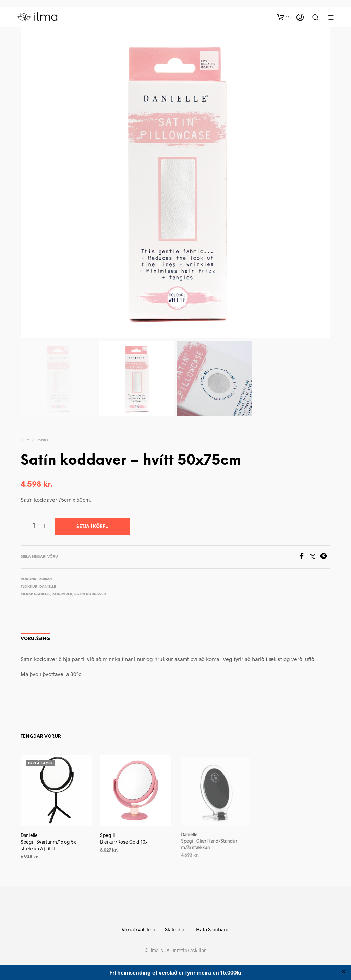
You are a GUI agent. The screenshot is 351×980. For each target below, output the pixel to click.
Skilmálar (176, 929)
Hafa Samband (213, 929)
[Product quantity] (34, 526)
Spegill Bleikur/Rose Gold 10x (125, 836)
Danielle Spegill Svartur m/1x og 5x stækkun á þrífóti (48, 842)
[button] (283, 17)
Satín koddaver (90, 594)
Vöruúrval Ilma (138, 929)
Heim (25, 440)
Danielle (44, 440)
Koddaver (62, 594)
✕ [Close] (344, 972)
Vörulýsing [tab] (35, 639)
